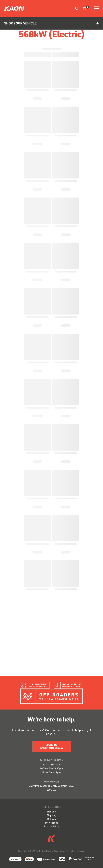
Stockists (52, 812)
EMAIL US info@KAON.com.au (51, 747)
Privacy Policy (51, 827)
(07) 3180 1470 (52, 765)
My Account (51, 823)
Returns (52, 819)
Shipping (51, 816)
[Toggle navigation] (76, 8)
